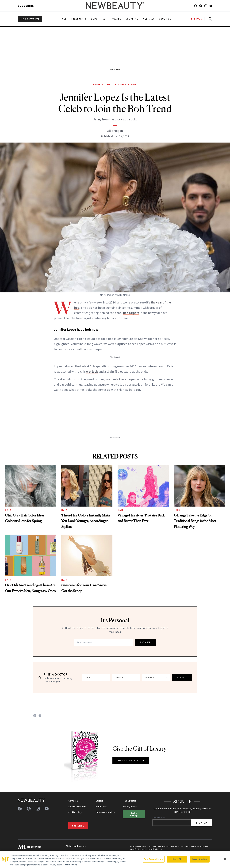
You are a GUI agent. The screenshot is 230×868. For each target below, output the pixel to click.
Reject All (177, 859)
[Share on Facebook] (35, 716)
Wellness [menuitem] (149, 19)
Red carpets (131, 313)
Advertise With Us (77, 807)
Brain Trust (101, 807)
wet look (92, 371)
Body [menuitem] (94, 19)
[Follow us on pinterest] (201, 6)
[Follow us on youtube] (211, 6)
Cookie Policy (75, 812)
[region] (115, 859)
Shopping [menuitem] (132, 19)
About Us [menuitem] (165, 19)
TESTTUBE (196, 19)
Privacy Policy (130, 807)
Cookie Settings (134, 814)
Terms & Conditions (105, 812)
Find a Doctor (129, 801)
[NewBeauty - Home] (115, 6)
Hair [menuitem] (105, 19)
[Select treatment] (156, 678)
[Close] (225, 859)
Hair (108, 84)
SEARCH (182, 678)
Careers (99, 801)
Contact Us (74, 801)
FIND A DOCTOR (30, 19)
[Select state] (96, 678)
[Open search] (210, 19)
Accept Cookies (200, 859)
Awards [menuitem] (117, 19)
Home (97, 84)
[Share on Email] (40, 716)
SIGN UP (145, 642)
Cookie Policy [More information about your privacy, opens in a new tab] (70, 865)
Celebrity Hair (126, 84)
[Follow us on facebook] (195, 6)
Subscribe (26, 6)
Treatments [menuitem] (79, 19)
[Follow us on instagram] (206, 6)
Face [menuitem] (64, 19)
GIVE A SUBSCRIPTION (131, 760)
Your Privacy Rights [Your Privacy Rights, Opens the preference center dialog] (153, 859)
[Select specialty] (126, 678)
